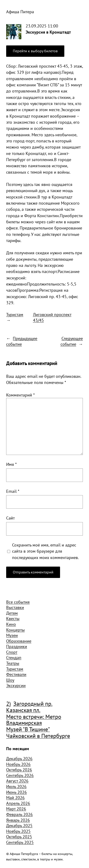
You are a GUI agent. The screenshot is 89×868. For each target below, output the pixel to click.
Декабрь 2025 (19, 825)
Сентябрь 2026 (20, 775)
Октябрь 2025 (19, 837)
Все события (18, 602)
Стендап (14, 657)
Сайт (10, 518)
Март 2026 (16, 809)
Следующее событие (72, 341)
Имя (11, 464)
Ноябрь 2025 (18, 831)
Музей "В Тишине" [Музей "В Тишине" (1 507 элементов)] (28, 729)
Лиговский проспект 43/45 (52, 317)
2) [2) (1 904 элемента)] (9, 704)
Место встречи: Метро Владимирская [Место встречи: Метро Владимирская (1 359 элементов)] (34, 720)
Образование (19, 641)
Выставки (15, 607)
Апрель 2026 (18, 803)
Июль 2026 (16, 786)
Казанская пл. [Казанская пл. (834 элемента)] (23, 710)
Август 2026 (17, 781)
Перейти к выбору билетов (35, 51)
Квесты (13, 618)
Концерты (15, 630)
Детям (12, 613)
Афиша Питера (20, 12)
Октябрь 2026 (19, 770)
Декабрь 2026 (19, 758)
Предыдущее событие (22, 341)
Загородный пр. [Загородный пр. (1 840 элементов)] (33, 704)
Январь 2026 (18, 820)
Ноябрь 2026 (18, 764)
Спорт (12, 652)
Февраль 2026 (19, 814)
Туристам (15, 314)
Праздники (17, 646)
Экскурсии (16, 685)
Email (13, 491)
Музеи (12, 635)
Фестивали (16, 674)
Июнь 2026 (16, 792)
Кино (11, 624)
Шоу (10, 680)
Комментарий (20, 395)
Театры (13, 663)
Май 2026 (15, 798)
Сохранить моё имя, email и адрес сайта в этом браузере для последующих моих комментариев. (45, 551)
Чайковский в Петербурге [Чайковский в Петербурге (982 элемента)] (38, 736)
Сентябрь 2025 (20, 842)
